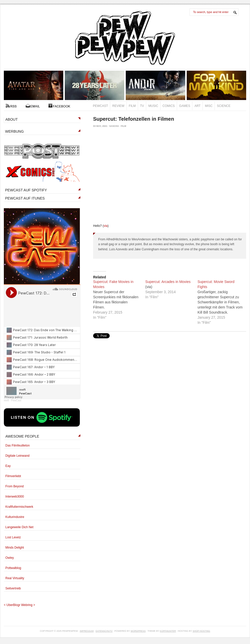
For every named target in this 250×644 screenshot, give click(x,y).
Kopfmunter (168, 631)
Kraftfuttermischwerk (19, 507)
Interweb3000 (15, 497)
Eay (8, 466)
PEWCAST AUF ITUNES (25, 198)
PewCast (100, 106)
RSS (11, 106)
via (105, 226)
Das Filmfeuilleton (17, 445)
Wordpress (138, 631)
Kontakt (33, 106)
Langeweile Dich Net (19, 527)
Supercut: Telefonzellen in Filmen (134, 119)
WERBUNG (14, 131)
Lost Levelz (13, 537)
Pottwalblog (13, 568)
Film (132, 106)
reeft (6, 400)
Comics (169, 106)
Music (153, 106)
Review (118, 106)
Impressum (87, 631)
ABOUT (11, 119)
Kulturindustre (15, 517)
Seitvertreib (13, 588)
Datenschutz (104, 631)
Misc (209, 106)
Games (185, 106)
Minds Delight (15, 548)
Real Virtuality (15, 578)
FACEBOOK (59, 106)
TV (142, 106)
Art (197, 106)
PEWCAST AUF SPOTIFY (26, 190)
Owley (10, 558)
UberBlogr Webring (19, 605)
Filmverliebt (13, 476)
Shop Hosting (201, 631)
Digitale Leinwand (17, 456)
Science (224, 106)
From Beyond (15, 486)
